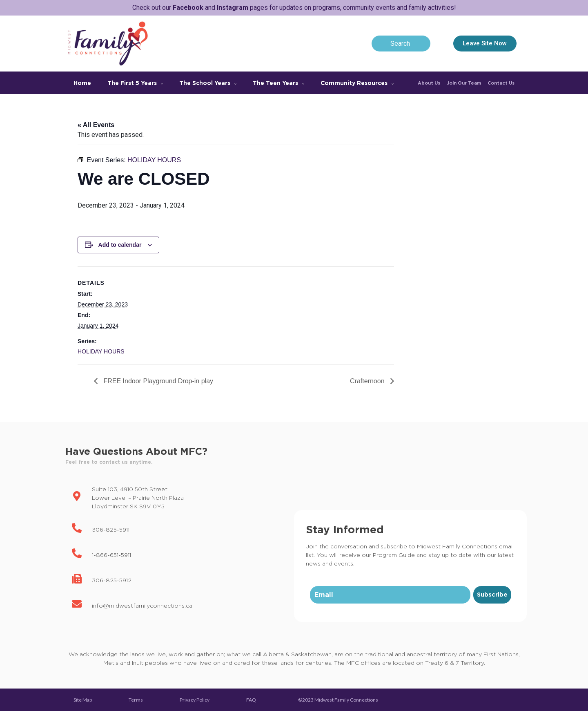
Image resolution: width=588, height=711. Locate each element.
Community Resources (357, 83)
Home (82, 83)
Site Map (83, 700)
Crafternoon (368, 381)
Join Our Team (464, 83)
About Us (429, 83)
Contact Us (501, 83)
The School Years (208, 83)
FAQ (251, 700)
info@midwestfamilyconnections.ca (142, 605)
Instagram (233, 8)
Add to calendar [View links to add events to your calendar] (120, 245)
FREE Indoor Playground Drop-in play (157, 381)
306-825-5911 (111, 529)
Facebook (188, 8)
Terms (136, 700)
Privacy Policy (195, 700)
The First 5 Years (135, 83)
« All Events (96, 125)
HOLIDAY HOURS (101, 351)
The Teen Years (278, 83)
